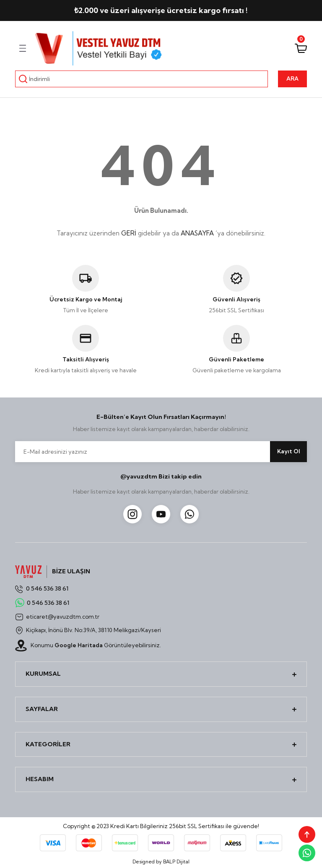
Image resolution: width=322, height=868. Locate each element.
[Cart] (301, 48)
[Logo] (99, 48)
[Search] (142, 79)
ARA (292, 78)
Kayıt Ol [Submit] (289, 451)
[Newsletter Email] (161, 452)
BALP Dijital (176, 862)
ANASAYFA (197, 233)
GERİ (129, 233)
